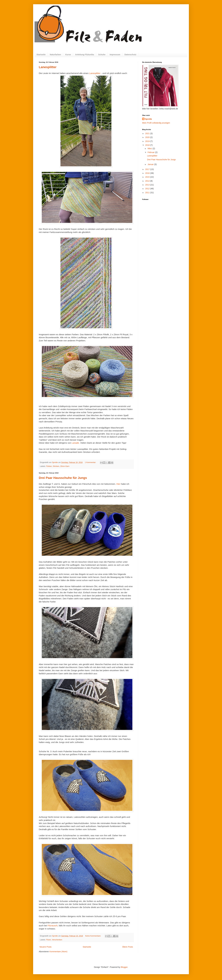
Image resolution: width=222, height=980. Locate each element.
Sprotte (148, 119)
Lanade (75, 443)
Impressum (115, 55)
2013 (148, 185)
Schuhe (102, 55)
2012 (148, 189)
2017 (148, 169)
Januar (151, 164)
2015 (148, 177)
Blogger (124, 967)
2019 (148, 141)
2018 (148, 145)
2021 (148, 133)
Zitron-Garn (65, 466)
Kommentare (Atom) (58, 952)
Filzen (49, 940)
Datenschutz (130, 55)
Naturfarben (55, 55)
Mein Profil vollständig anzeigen (156, 123)
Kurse (68, 55)
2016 (148, 173)
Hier (118, 484)
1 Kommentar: (91, 462)
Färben (49, 466)
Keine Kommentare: (93, 936)
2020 (148, 137)
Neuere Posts (46, 947)
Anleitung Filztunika (85, 55)
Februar (151, 152)
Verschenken (57, 940)
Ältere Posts (128, 947)
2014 (148, 181)
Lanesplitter (48, 67)
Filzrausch (53, 926)
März (150, 148)
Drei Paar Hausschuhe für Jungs (63, 478)
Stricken (56, 466)
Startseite (41, 55)
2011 (148, 193)
